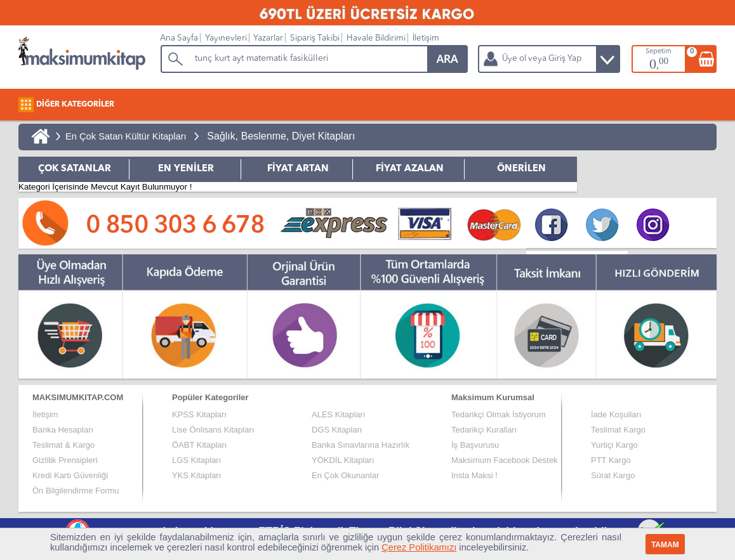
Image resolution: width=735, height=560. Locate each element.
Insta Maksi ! (474, 475)
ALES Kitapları (339, 414)
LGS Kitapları (196, 460)
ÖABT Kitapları (199, 445)
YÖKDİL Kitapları (343, 460)
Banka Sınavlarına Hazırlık (361, 445)
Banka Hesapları (63, 430)
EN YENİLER (186, 169)
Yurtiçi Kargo (614, 445)
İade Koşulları (616, 414)
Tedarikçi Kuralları (484, 430)
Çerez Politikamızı (419, 547)
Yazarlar (268, 38)
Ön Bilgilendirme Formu (76, 491)
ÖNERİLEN (521, 169)
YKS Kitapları (196, 475)
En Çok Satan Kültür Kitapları (126, 136)
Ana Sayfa (179, 38)
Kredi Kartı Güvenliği (70, 475)
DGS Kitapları (337, 430)
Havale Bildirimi (376, 38)
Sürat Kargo (613, 475)
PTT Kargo (611, 460)
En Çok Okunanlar (345, 475)
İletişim (426, 38)
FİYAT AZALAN (410, 169)
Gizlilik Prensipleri (65, 460)
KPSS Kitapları (199, 414)
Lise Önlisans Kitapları (213, 430)
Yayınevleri (226, 38)
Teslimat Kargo (618, 430)
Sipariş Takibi (315, 38)
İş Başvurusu (475, 445)
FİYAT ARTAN (298, 169)
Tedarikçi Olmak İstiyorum (499, 414)
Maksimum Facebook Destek (505, 460)
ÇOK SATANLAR (75, 169)
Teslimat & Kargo (63, 445)
